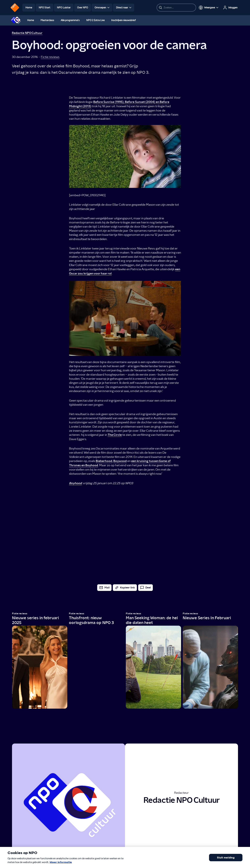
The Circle (115, 435)
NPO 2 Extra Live (95, 20)
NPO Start (44, 8)
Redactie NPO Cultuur (27, 33)
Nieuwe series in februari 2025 (35, 620)
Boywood (120, 461)
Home (29, 8)
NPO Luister (64, 8)
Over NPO (83, 8)
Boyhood (75, 483)
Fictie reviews (50, 57)
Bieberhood (104, 461)
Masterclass (47, 20)
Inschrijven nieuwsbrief (124, 20)
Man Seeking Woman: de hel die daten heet (152, 620)
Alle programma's (70, 20)
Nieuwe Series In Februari (207, 618)
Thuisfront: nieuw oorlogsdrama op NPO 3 (91, 620)
